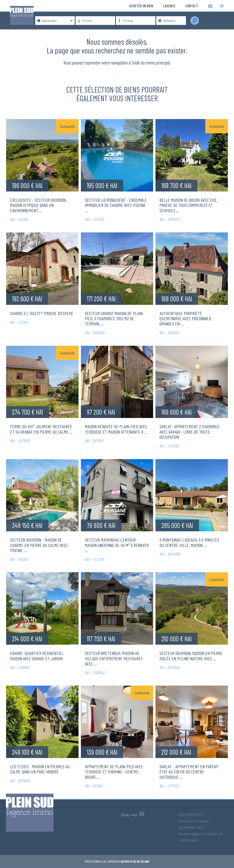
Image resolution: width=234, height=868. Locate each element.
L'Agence (169, 6)
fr (222, 6)
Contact (192, 6)
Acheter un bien (141, 6)
